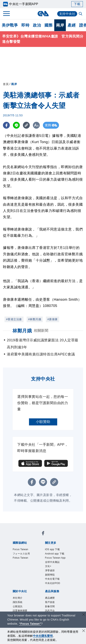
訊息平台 (50, 611)
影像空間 (50, 606)
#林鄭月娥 (35, 319)
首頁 (6, 84)
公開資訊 (18, 606)
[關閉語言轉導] (84, 615)
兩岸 (60, 25)
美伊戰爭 (10, 25)
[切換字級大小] (36, 125)
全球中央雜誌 (52, 562)
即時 (25, 25)
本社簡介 (18, 598)
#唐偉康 (53, 319)
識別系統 (18, 602)
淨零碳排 (50, 570)
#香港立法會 (14, 319)
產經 (72, 25)
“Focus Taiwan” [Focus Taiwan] (30, 624)
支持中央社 (67, 14)
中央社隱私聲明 (43, 636)
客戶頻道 (50, 602)
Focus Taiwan (20, 549)
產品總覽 (50, 598)
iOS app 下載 (53, 549)
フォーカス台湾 (21, 554)
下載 (77, 4)
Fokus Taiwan (20, 558)
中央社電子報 (52, 579)
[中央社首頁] (43, 14)
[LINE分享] (16, 125)
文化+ (48, 566)
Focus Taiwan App (55, 558)
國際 (48, 25)
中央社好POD (53, 583)
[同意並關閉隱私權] (84, 631)
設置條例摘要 (20, 611)
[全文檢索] (81, 14)
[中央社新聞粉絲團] (43, 534)
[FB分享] (6, 125)
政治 (37, 25)
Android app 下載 (55, 554)
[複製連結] (26, 125)
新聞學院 (50, 575)
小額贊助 (43, 422)
